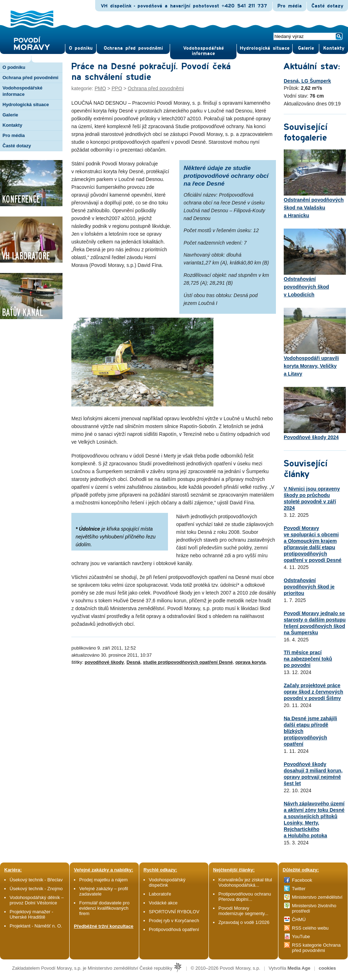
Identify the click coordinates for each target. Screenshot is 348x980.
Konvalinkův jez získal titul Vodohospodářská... (245, 882)
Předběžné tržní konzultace (104, 926)
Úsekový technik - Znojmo (36, 889)
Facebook (302, 880)
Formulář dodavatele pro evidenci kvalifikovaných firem (104, 908)
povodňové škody (105, 662)
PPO (117, 88)
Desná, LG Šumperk (307, 81)
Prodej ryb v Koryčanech (174, 921)
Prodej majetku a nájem (104, 880)
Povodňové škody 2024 (315, 414)
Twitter (299, 889)
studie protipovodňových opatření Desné (188, 662)
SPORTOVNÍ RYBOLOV (174, 912)
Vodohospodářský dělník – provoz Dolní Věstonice (37, 900)
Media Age (299, 968)
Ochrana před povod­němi (133, 48)
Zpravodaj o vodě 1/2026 (244, 922)
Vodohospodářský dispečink (167, 882)
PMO (100, 88)
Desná (133, 662)
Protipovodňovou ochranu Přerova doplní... (245, 897)
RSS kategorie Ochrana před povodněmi (316, 948)
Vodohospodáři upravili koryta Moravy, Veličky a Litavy (315, 342)
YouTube (301, 937)
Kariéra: (13, 870)
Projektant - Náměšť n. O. (36, 926)
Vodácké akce (163, 903)
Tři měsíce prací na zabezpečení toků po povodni (308, 659)
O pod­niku (81, 48)
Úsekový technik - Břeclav (36, 880)
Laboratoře (160, 894)
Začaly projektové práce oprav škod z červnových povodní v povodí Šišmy (313, 692)
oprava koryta (251, 662)
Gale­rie (306, 48)
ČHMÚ (299, 919)
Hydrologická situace (265, 48)
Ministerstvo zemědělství (317, 897)
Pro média (290, 6)
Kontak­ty (334, 48)
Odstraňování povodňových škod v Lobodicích (315, 263)
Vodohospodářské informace (203, 51)
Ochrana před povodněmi (156, 88)
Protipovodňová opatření (174, 929)
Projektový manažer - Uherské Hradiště (31, 914)
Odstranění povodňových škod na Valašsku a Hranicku (315, 184)
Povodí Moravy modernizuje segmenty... (243, 911)
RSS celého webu (310, 928)
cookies (327, 968)
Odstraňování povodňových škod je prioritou (309, 587)
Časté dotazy (327, 6)
